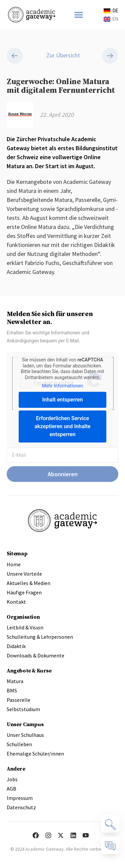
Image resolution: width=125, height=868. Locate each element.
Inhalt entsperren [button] (62, 401)
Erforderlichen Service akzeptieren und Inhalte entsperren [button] (63, 428)
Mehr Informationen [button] (62, 387)
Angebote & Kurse (29, 672)
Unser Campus (25, 726)
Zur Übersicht (62, 57)
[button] (79, 15)
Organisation (23, 618)
